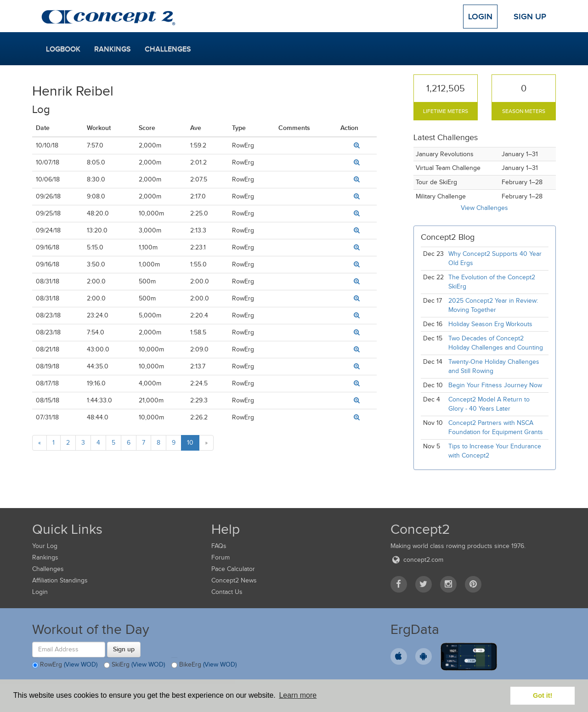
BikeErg (204, 665)
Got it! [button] (543, 695)
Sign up (124, 649)
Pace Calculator (233, 569)
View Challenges (484, 208)
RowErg (65, 665)
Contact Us (227, 592)
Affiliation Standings (60, 580)
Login (480, 17)
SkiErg (134, 665)
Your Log (45, 546)
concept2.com (417, 560)
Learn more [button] (298, 695)
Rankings (113, 49)
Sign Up (530, 17)
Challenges (168, 49)
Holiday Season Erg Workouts (490, 324)
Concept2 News (234, 580)
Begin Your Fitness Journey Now (495, 385)
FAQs (219, 546)
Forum (220, 557)
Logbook (63, 49)
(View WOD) (81, 664)
